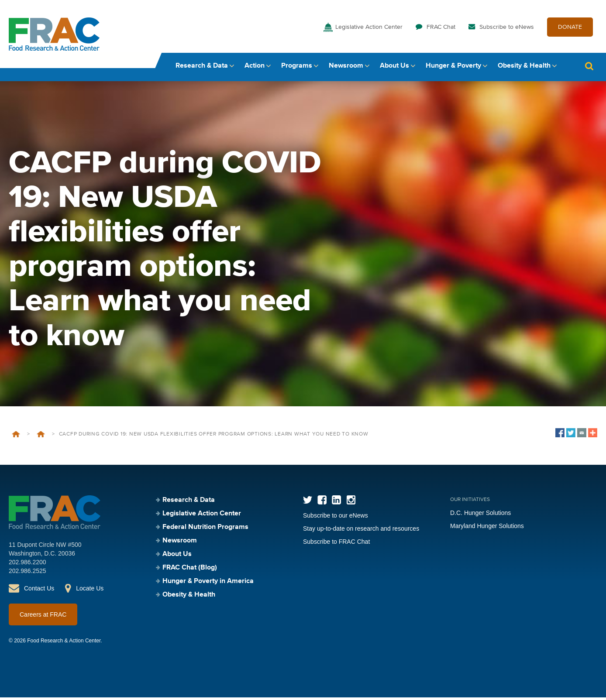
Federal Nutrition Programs (205, 530)
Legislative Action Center (369, 30)
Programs (297, 69)
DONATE (570, 30)
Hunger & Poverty (453, 69)
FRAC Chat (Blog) (190, 570)
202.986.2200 (28, 565)
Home (16, 437)
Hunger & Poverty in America (208, 584)
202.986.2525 (28, 573)
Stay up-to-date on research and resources (361, 531)
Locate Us (90, 591)
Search (589, 69)
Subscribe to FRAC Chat (336, 544)
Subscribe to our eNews (336, 518)
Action (255, 69)
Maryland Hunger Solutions (487, 528)
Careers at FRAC (43, 617)
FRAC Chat (441, 30)
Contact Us (39, 591)
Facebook (322, 503)
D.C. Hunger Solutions (480, 515)
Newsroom (346, 69)
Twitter (308, 503)
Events (41, 437)
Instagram (351, 503)
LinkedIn (336, 503)
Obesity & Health (524, 69)
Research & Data (202, 69)
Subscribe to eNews (507, 30)
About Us (394, 69)
